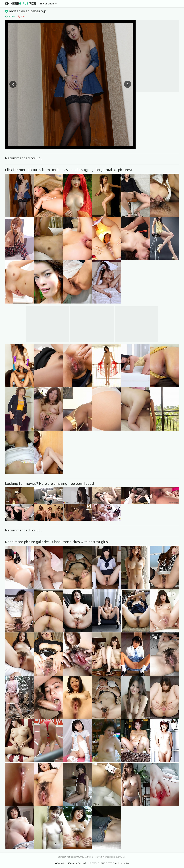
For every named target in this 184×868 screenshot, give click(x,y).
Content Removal (77, 863)
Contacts (60, 863)
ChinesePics (21, 4)
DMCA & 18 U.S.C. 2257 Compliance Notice (109, 863)
